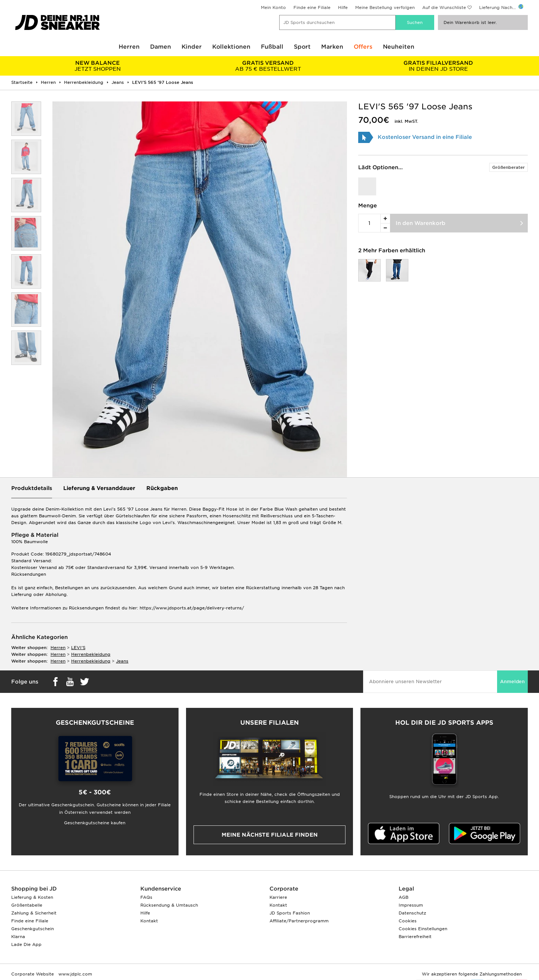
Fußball (272, 47)
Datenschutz (412, 913)
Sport (302, 47)
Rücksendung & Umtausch (169, 905)
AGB (404, 897)
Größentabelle (27, 905)
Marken (332, 47)
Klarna (18, 937)
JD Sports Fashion (290, 913)
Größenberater (508, 167)
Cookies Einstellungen (423, 929)
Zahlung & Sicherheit (34, 913)
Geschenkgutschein (33, 929)
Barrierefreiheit (415, 937)
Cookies (408, 921)
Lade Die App (26, 944)
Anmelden (512, 681)
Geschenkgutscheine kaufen (95, 823)
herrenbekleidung (91, 654)
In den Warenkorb (421, 223)
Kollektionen (231, 47)
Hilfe (343, 7)
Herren (129, 47)
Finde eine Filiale (312, 7)
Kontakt (149, 921)
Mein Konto (273, 7)
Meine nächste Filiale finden (270, 835)
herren (58, 648)
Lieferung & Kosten (32, 897)
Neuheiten (399, 47)
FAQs (146, 897)
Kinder (192, 47)
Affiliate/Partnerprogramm (299, 921)
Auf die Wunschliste (444, 7)
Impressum (411, 905)
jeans (122, 661)
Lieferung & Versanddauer (99, 488)
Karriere (278, 897)
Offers (363, 47)
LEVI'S (78, 648)
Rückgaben (162, 488)
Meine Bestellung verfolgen (385, 7)
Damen (161, 47)
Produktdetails (32, 488)
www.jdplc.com (74, 974)
